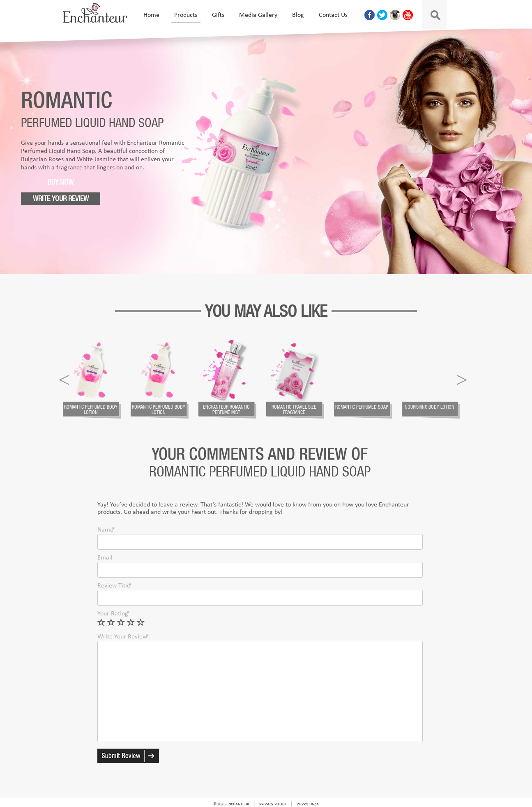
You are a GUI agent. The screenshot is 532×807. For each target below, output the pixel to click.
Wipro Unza (308, 804)
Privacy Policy (273, 804)
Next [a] (462, 378)
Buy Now (61, 182)
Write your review (61, 198)
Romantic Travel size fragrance (294, 410)
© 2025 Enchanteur (231, 804)
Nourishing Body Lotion (430, 407)
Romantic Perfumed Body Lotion (91, 410)
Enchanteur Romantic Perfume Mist (226, 410)
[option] (97, 379)
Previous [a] (64, 378)
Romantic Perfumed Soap (362, 407)
